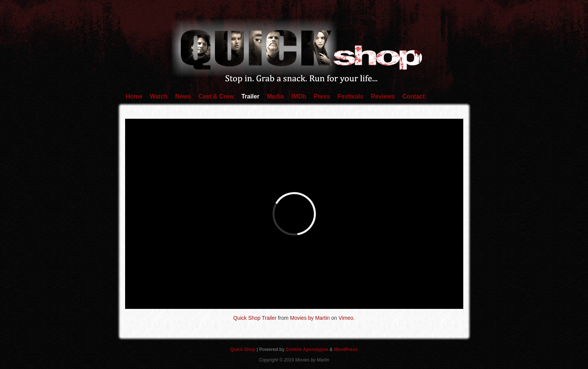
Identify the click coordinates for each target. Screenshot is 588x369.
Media (275, 96)
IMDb (299, 96)
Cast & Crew (216, 96)
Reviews (383, 96)
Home (134, 96)
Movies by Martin (310, 318)
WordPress (346, 349)
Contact (414, 96)
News (183, 96)
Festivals (350, 96)
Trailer (250, 96)
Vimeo (346, 318)
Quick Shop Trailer (255, 318)
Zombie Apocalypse (308, 349)
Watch (159, 96)
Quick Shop (243, 349)
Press (322, 96)
